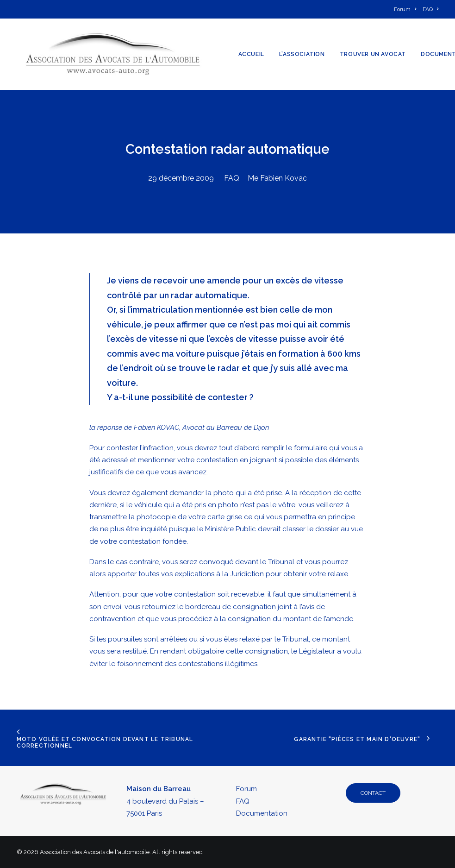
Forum (246, 789)
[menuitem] (407, 9)
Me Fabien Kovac (277, 178)
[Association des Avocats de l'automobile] (113, 54)
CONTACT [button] (373, 793)
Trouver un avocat (373, 54)
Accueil (251, 54)
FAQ (232, 178)
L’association (302, 54)
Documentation (262, 813)
